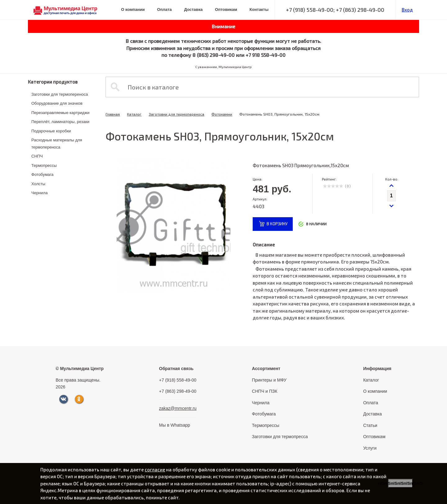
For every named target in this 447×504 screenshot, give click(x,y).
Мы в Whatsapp (174, 425)
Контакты (259, 9)
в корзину (277, 224)
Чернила (39, 193)
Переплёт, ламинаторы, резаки (60, 122)
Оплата (164, 9)
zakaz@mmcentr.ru (178, 408)
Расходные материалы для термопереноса (57, 144)
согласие (155, 470)
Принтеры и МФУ (269, 380)
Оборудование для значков (57, 103)
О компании (133, 9)
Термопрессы (44, 165)
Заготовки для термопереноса (60, 94)
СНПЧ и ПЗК (265, 391)
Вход (407, 10)
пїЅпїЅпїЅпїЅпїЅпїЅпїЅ (400, 483)
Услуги (370, 448)
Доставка (193, 9)
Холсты (38, 184)
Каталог (134, 114)
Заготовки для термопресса (280, 437)
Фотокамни (222, 114)
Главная (113, 114)
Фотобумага (42, 174)
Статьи (370, 425)
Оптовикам (226, 9)
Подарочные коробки (51, 131)
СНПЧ (37, 156)
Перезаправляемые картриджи (60, 113)
